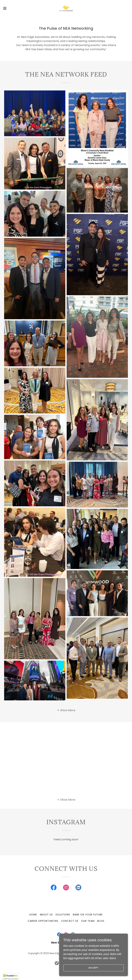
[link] (66, 8)
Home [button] (33, 915)
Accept (93, 968)
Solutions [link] (63, 915)
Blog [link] (101, 921)
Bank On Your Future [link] (88, 915)
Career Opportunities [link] (43, 921)
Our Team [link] (88, 921)
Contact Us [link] (70, 921)
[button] (11, 8)
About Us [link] (46, 915)
